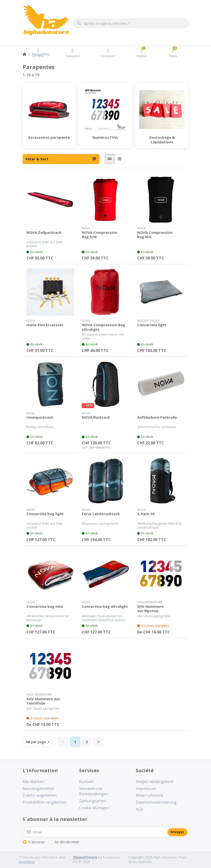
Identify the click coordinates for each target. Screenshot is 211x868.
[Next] (99, 742)
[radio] (110, 159)
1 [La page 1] (75, 742)
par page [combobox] (39, 741)
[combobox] (131, 23)
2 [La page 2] (87, 742)
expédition (27, 862)
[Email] (95, 832)
